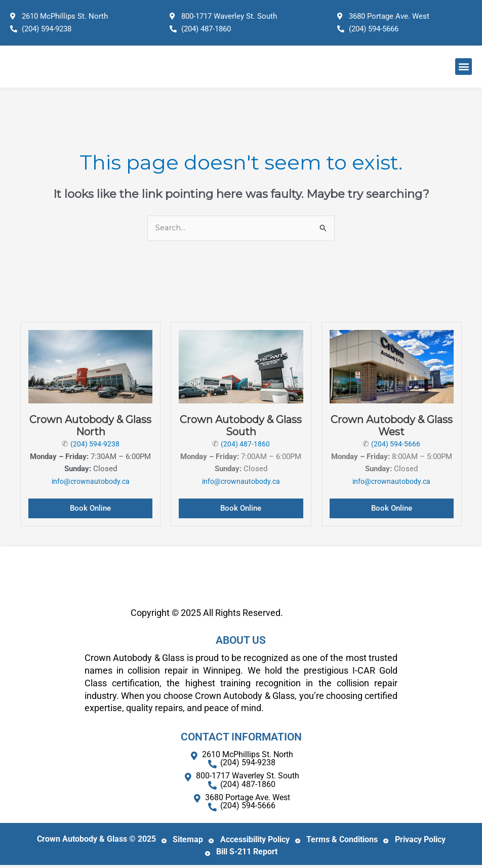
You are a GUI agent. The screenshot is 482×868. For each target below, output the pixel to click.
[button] (464, 67)
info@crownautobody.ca (90, 482)
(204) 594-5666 (396, 444)
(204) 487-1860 (245, 444)
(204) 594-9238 (95, 444)
